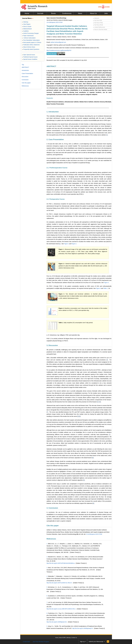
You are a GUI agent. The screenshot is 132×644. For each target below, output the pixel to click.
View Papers (26, 24)
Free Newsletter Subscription (31, 40)
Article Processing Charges (30, 33)
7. (47, 602)
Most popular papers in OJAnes (32, 42)
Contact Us (74, 638)
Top (23, 65)
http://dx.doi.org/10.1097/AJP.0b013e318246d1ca (61, 563)
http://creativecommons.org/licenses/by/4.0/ (59, 50)
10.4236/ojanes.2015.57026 (55, 22)
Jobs (106, 13)
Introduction (25, 70)
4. (47, 576)
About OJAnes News (29, 47)
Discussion (25, 77)
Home (27, 13)
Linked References (99, 27)
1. (47, 544)
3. (47, 568)
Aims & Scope (27, 26)
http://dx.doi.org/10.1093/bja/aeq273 (83, 628)
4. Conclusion (52, 508)
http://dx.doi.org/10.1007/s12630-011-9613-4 (59, 583)
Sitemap (68, 638)
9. (47, 626)
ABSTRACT (51, 66)
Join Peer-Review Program (41, 642)
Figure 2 (74, 244)
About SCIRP (62, 638)
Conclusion (25, 80)
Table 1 (106, 288)
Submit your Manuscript (96, 641)
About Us (93, 13)
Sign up (82, 641)
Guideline (25, 31)
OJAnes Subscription (29, 38)
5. (47, 587)
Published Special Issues (30, 57)
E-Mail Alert (26, 642)
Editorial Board (27, 29)
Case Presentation (27, 73)
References (51, 539)
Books (53, 13)
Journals (40, 13)
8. (47, 613)
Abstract (96, 18)
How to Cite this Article (100, 29)
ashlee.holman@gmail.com (58, 42)
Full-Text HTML (98, 23)
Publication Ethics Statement (31, 45)
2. (47, 557)
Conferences (67, 13)
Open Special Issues (29, 55)
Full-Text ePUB (98, 25)
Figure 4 (98, 288)
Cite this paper (53, 526)
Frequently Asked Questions (31, 49)
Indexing (25, 22)
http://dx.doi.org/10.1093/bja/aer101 (57, 622)
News (80, 13)
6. (47, 596)
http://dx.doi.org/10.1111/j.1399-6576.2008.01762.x (61, 609)
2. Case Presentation (55, 139)
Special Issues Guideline (30, 59)
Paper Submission (28, 36)
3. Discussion (52, 345)
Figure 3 (106, 283)
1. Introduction (53, 112)
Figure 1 (66, 244)
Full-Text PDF (98, 20)
